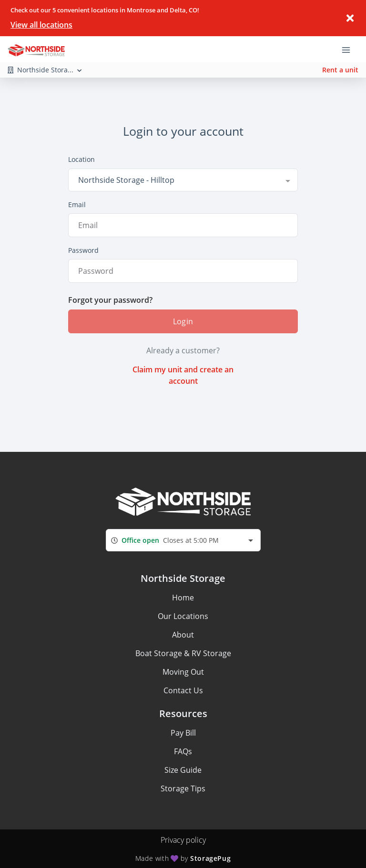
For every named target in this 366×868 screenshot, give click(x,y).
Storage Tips (183, 788)
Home (183, 598)
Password (83, 250)
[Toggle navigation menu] (350, 49)
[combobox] (183, 180)
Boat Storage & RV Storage (183, 653)
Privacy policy (183, 840)
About (183, 635)
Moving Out (183, 672)
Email (77, 205)
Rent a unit (340, 70)
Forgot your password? (110, 300)
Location (81, 159)
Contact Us (183, 690)
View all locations (41, 25)
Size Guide (183, 770)
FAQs (183, 751)
